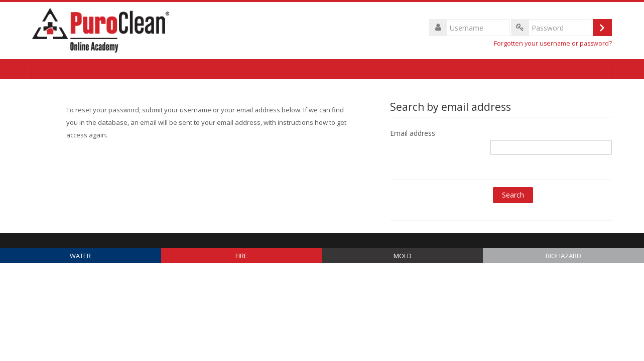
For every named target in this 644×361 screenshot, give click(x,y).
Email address (413, 133)
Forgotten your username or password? (553, 43)
